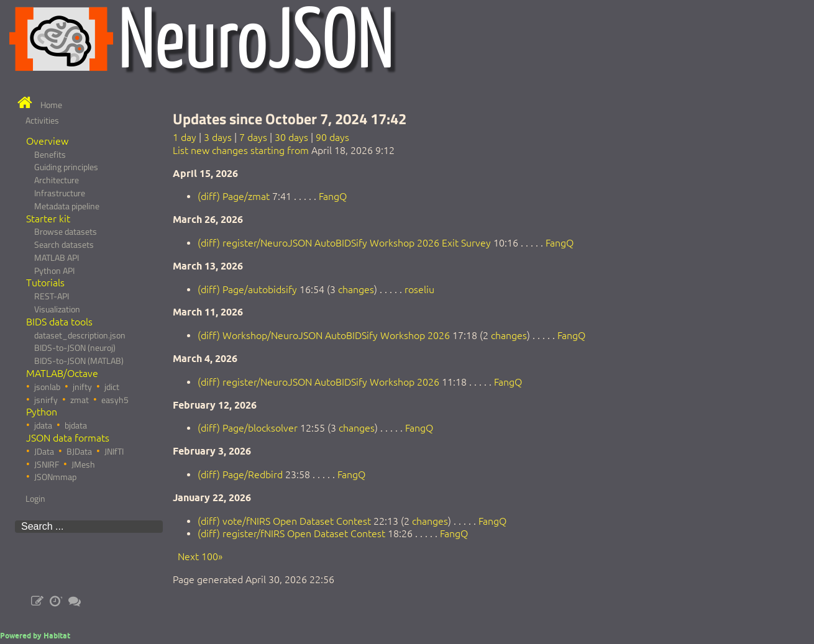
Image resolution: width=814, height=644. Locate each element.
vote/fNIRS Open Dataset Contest (297, 521)
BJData (79, 451)
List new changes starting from (241, 150)
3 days (218, 137)
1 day (185, 137)
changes (356, 289)
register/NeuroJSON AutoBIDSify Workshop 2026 (331, 382)
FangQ (333, 196)
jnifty (82, 387)
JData (44, 451)
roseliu (419, 289)
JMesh (83, 465)
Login (35, 499)
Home (51, 105)
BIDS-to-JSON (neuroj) (75, 348)
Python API (54, 271)
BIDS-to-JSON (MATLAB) (79, 361)
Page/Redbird (253, 474)
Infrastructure (60, 193)
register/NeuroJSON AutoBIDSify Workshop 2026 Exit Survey (357, 243)
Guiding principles (66, 167)
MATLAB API (57, 258)
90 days (332, 137)
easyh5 (115, 400)
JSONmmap (55, 477)
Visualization (57, 309)
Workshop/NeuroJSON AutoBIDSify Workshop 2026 (336, 335)
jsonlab (47, 387)
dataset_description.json (80, 335)
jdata (43, 425)
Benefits (50, 155)
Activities (42, 120)
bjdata (76, 425)
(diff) (209, 196)
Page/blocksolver (260, 428)
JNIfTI (114, 451)
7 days (253, 137)
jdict (112, 387)
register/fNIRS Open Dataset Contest (304, 533)
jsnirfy (46, 400)
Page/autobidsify (260, 289)
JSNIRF (47, 465)
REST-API (52, 296)
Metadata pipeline (67, 206)
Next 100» (200, 556)
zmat (80, 400)
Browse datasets (66, 232)
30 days (291, 137)
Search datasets (64, 245)
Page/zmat (246, 196)
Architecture (57, 180)
